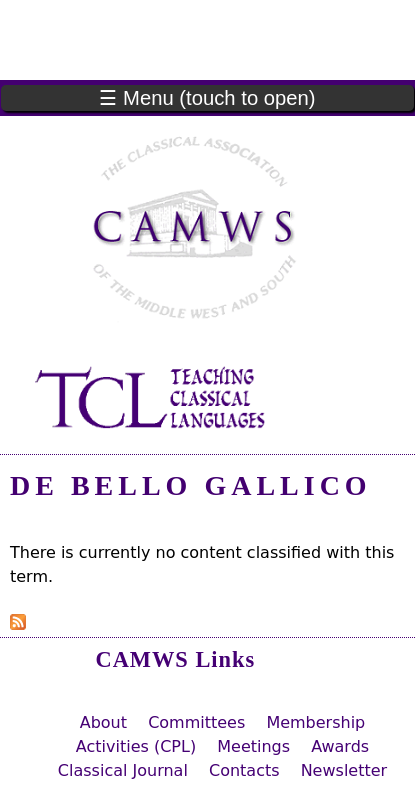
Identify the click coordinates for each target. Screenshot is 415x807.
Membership (315, 722)
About (103, 722)
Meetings (253, 746)
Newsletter (344, 770)
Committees (196, 722)
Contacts (244, 770)
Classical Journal (123, 770)
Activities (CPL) (136, 746)
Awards (340, 746)
